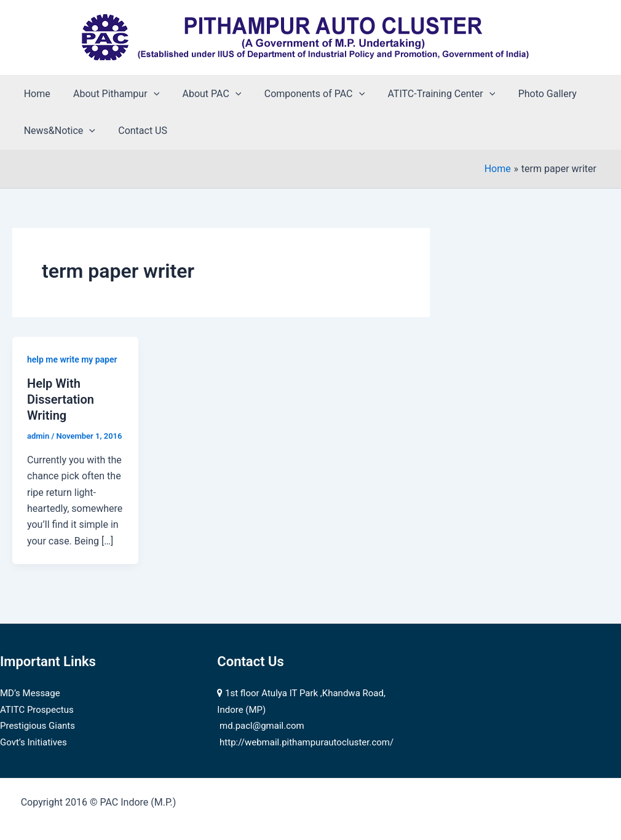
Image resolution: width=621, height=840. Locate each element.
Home (35, 94)
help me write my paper (72, 359)
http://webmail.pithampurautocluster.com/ (307, 742)
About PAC (204, 94)
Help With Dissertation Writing (61, 399)
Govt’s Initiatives (34, 742)
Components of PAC (303, 94)
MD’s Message (30, 693)
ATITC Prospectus (37, 710)
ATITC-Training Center (427, 94)
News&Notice (58, 131)
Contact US (138, 131)
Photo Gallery (529, 94)
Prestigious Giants (38, 726)
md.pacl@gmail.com (262, 726)
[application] (149, 94)
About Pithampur (111, 94)
